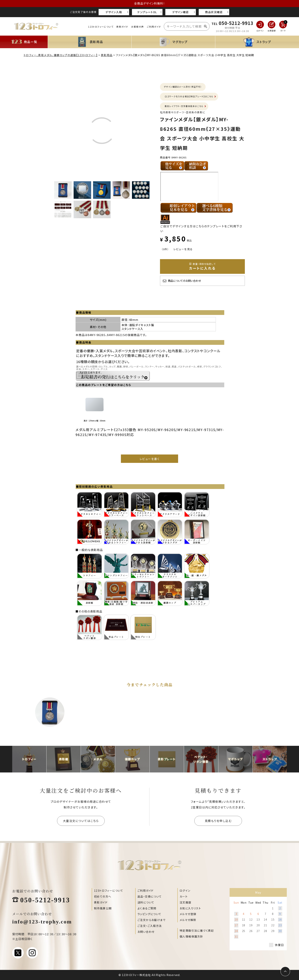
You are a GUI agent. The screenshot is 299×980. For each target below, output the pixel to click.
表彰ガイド (122, 27)
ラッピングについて (149, 914)
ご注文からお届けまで (152, 920)
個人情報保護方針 (191, 936)
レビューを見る (183, 249)
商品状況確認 (214, 12)
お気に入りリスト (190, 908)
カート (184, 896)
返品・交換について (150, 896)
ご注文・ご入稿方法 (150, 926)
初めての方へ (103, 896)
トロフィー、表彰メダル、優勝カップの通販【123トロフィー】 (61, 55)
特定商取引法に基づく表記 (197, 930)
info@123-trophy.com (42, 921)
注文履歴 (186, 902)
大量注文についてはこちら (81, 821)
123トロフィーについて (101, 27)
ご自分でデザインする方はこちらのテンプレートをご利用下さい (201, 226)
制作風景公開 (103, 908)
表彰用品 (107, 55)
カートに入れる (203, 266)
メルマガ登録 (188, 914)
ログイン (185, 891)
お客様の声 (137, 27)
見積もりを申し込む (218, 821)
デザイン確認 (180, 12)
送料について (146, 902)
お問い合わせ (146, 932)
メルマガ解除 (188, 920)
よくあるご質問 (147, 908)
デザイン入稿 (114, 12)
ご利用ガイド (154, 27)
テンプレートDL (147, 12)
